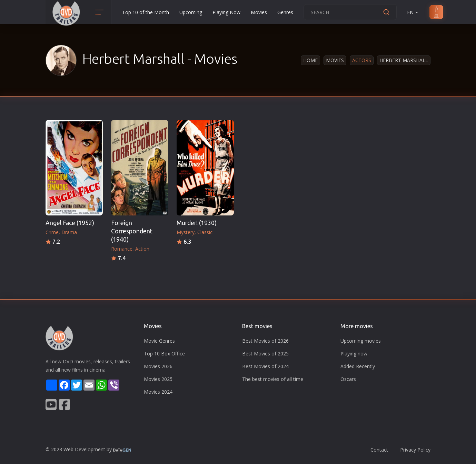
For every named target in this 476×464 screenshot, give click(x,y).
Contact (379, 450)
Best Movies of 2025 (265, 354)
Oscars (348, 379)
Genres (285, 12)
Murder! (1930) (197, 223)
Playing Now (226, 12)
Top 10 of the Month (146, 12)
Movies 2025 (158, 379)
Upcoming (191, 12)
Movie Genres (159, 341)
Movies (259, 12)
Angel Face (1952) (70, 223)
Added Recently (358, 366)
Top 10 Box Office (164, 354)
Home (310, 60)
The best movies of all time (273, 379)
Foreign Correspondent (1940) (132, 231)
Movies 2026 (158, 366)
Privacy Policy (415, 450)
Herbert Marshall (404, 60)
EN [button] (413, 12)
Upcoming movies (361, 341)
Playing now (354, 354)
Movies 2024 (158, 392)
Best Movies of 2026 (265, 341)
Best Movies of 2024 (265, 366)
